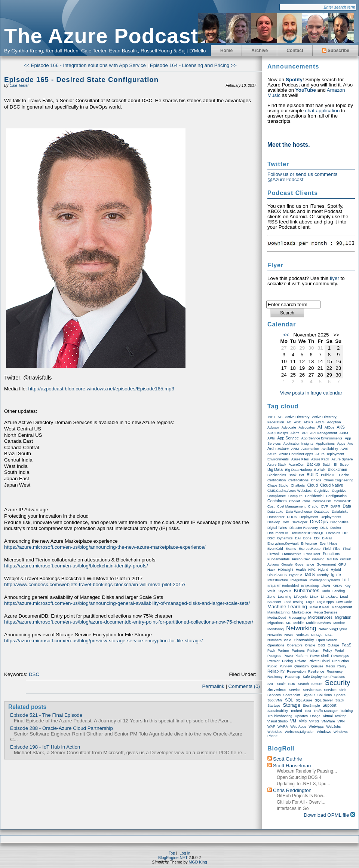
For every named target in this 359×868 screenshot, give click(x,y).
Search (303, 684)
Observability (304, 640)
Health (301, 570)
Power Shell (319, 656)
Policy (327, 651)
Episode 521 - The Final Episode (46, 715)
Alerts (295, 433)
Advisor (273, 427)
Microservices (320, 617)
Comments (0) (244, 686)
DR (345, 533)
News (289, 635)
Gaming (318, 559)
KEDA (337, 586)
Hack (271, 570)
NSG (329, 635)
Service (294, 690)
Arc (350, 444)
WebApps (316, 727)
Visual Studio (277, 721)
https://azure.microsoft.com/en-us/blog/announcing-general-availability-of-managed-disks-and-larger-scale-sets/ (127, 603)
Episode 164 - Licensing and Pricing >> (193, 65)
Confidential (314, 496)
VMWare (328, 721)
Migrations (275, 623)
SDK (292, 684)
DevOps (319, 522)
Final (347, 549)
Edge (307, 538)
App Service (288, 438)
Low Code (344, 602)
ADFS (308, 422)
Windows (324, 732)
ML (289, 623)
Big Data (275, 469)
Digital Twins (277, 528)
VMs (303, 721)
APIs (271, 438)
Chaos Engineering (338, 480)
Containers (277, 501)
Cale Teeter (19, 86)
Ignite (336, 575)
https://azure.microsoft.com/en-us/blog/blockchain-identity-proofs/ (76, 566)
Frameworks (292, 554)
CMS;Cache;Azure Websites (289, 491)
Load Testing (294, 602)
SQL (289, 700)
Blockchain (338, 469)
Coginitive (322, 491)
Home (226, 51)
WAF (271, 727)
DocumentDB (278, 533)
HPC (312, 570)
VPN (341, 721)
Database (322, 512)
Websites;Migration (299, 732)
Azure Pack (320, 459)
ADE (297, 422)
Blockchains (277, 475)
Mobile (298, 623)
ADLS (320, 422)
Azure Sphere (342, 459)
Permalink (213, 686)
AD (289, 422)
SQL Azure (304, 700)
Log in (185, 853)
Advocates (307, 427)
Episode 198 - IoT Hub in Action (45, 747)
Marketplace (302, 612)
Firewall (273, 554)
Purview (286, 666)
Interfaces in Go (293, 808)
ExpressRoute (309, 549)
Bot (301, 475)
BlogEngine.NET (173, 858)
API (305, 433)
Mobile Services (319, 623)
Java (326, 585)
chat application (323, 111)
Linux (314, 597)
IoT (346, 580)
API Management (323, 433)
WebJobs (333, 727)
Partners (298, 651)
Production (340, 661)
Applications (325, 444)
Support (329, 705)
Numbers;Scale (279, 640)
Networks (275, 635)
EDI (317, 538)
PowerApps (340, 656)
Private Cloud (319, 661)
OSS (322, 645)
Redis (330, 666)
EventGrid (275, 549)
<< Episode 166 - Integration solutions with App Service (85, 65)
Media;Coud (277, 618)
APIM (344, 433)
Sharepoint (292, 695)
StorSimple (312, 706)
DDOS (292, 517)
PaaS (346, 645)
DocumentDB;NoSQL (307, 533)
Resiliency (335, 671)
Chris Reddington (292, 790)
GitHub (332, 559)
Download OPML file (329, 815)
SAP (271, 684)
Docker (336, 528)
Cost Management (291, 506)
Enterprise (309, 543)
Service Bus (312, 690)
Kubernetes (307, 590)
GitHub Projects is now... (302, 796)
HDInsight (286, 570)
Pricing (287, 661)
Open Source (327, 640)
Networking (301, 628)
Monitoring (276, 629)
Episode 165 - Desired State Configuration (81, 80)
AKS (341, 427)
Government (326, 564)
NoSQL (317, 635)
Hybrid (323, 570)
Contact (295, 51)
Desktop (274, 522)
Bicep (344, 465)
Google (287, 564)
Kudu (326, 591)
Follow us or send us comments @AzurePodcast (302, 177)
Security (337, 683)
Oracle (310, 645)
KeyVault (284, 591)
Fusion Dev (301, 559)
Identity (323, 575)
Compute (295, 496)
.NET (271, 417)
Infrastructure (278, 580)
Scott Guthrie (288, 759)
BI (336, 465)
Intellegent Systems (324, 580)
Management (342, 607)
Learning (285, 597)
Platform (314, 651)
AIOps (329, 427)
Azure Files (300, 459)
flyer (335, 278)
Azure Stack (277, 465)
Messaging (297, 618)
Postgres (274, 656)
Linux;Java (329, 597)
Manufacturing (278, 612)
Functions (331, 554)
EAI (298, 538)
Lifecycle (301, 597)
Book (292, 475)
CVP (324, 506)
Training (346, 711)
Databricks (340, 512)
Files (337, 549)
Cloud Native (332, 485)
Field (327, 549)
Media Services (325, 612)
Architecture (278, 448)
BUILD (312, 475)
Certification (277, 480)
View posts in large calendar (311, 393)
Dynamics (285, 538)
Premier (274, 661)
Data (347, 506)
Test (308, 711)
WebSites (275, 732)
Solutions (325, 695)
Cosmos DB (322, 501)
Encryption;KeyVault (283, 543)
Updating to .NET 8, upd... (303, 784)
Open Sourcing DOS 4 (299, 777)
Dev (286, 522)
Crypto (313, 506)
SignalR (309, 695)
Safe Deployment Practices (324, 677)
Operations (276, 645)
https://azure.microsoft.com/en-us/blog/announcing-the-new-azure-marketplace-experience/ (105, 547)
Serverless (277, 689)
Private (301, 661)
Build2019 (329, 475)
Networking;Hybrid (333, 629)
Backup (313, 464)
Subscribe (336, 51)
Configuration (337, 496)
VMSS (314, 721)
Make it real (319, 607)
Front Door (312, 554)
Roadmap (292, 677)
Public (272, 666)
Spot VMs (275, 700)
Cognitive (339, 491)
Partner (283, 651)
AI (320, 427)
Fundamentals (278, 559)
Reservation (296, 671)
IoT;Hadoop (310, 586)
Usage (315, 716)
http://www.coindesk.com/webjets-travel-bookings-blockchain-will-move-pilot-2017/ (95, 584)
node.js (302, 635)
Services (274, 695)
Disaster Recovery (304, 528)
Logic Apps (325, 602)
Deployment (309, 517)
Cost (271, 506)
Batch (327, 465)
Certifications (298, 480)
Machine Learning (287, 607)
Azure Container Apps (296, 454)
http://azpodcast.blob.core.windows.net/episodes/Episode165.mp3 (101, 389)
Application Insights (298, 444)
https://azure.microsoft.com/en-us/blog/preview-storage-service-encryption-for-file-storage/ (103, 641)
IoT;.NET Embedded (283, 586)
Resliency (275, 677)
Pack (271, 651)
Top (172, 853)
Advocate (289, 427)
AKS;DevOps (278, 433)
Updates (301, 716)
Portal (339, 651)
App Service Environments (322, 438)
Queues (317, 666)
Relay (342, 666)
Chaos (316, 480)
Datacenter (276, 517)
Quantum (301, 666)
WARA (283, 727)
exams (291, 549)
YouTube (306, 90)
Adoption (334, 422)
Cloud (313, 485)
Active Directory (297, 417)
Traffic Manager (326, 711)
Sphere (340, 695)
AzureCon (296, 465)
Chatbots (298, 485)
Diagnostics (339, 522)
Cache (344, 475)
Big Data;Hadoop (299, 470)
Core (306, 501)
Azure (272, 454)
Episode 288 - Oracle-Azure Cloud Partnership (62, 728)
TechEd (296, 711)
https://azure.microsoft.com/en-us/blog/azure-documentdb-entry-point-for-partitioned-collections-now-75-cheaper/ (129, 622)
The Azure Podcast (101, 36)
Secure (317, 684)
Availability (330, 449)
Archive (260, 51)
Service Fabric (335, 690)
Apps (341, 444)
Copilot (294, 501)
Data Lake (275, 512)
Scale (281, 684)
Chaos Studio (278, 485)
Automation (310, 449)
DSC (34, 674)
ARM (295, 449)
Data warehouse (299, 512)
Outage (333, 645)
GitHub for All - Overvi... (301, 802)
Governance (305, 564)
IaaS (309, 574)
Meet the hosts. (289, 145)
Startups (274, 706)
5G (280, 417)
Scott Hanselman (292, 766)
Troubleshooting (280, 716)
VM (293, 721)
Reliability (276, 671)
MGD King (198, 862)
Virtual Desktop (335, 716)
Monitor (339, 623)
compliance (277, 496)
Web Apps (298, 727)
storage (292, 705)
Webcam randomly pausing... (307, 771)
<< (286, 335)
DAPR (335, 506)
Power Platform (296, 656)
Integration (299, 580)
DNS (324, 528)
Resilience (316, 671)
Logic (310, 602)
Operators (294, 645)
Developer (299, 522)
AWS (345, 449)
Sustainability (278, 711)
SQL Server (324, 700)
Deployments (331, 517)
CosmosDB (342, 501)
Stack (340, 700)
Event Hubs (328, 543)
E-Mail (327, 538)
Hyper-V (296, 575)
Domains (333, 533)
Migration (343, 617)
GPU (342, 564)
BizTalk (320, 470)
